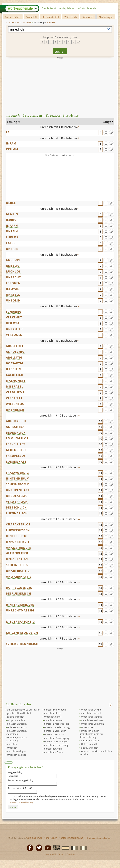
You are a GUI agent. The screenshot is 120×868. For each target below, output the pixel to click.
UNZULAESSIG (17, 496)
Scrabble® (31, 17)
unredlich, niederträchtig (57, 724)
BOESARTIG (15, 363)
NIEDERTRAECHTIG (20, 621)
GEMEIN (12, 214)
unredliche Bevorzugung (57, 738)
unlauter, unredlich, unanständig (16, 732)
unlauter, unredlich (17, 724)
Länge (107, 122)
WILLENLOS (15, 404)
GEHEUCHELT (16, 450)
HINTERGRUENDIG (20, 605)
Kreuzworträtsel (51, 17)
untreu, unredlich (90, 741)
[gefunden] (106, 133)
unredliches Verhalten (92, 720)
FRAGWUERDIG (17, 473)
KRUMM (12, 149)
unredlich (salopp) (16, 751)
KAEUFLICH (15, 375)
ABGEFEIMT (15, 346)
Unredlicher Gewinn (91, 710)
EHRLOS (12, 237)
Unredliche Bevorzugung (57, 741)
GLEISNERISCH (17, 553)
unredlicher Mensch (91, 713)
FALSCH (12, 243)
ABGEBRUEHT (16, 421)
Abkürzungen (106, 17)
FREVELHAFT (16, 444)
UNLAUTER (14, 329)
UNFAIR (12, 249)
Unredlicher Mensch (91, 717)
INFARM (12, 226)
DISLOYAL (14, 323)
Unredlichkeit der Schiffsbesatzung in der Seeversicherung (91, 734)
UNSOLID (13, 300)
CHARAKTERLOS (18, 524)
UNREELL (13, 295)
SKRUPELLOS (16, 456)
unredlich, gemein (53, 720)
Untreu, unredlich (90, 744)
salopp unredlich (16, 717)
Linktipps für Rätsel (54, 854)
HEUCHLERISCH (18, 559)
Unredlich (12, 748)
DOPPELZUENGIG (19, 588)
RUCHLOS (13, 271)
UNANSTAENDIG (19, 548)
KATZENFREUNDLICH (22, 633)
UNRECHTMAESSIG (20, 610)
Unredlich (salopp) (16, 755)
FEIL (9, 132)
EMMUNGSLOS (17, 438)
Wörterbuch (71, 17)
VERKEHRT (14, 317)
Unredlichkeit (88, 727)
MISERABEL (15, 386)
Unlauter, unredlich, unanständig (17, 739)
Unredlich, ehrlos (53, 717)
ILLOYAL (12, 289)
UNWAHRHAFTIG (19, 577)
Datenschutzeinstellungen (99, 838)
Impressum (51, 838)
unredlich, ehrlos (53, 713)
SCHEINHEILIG (17, 565)
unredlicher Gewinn (54, 752)
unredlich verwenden (55, 710)
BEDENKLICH (16, 433)
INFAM (11, 143)
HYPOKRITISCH (17, 542)
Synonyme (88, 17)
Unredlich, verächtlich (55, 734)
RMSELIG (13, 266)
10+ (78, 42)
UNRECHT (13, 277)
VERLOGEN (14, 335)
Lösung (12, 122)
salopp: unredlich (16, 720)
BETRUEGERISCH (19, 593)
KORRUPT (13, 260)
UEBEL (11, 203)
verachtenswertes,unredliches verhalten (96, 753)
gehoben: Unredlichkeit (19, 713)
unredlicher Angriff (54, 749)
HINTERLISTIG (17, 536)
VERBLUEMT (15, 392)
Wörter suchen (13, 17)
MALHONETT (16, 381)
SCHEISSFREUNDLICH (22, 644)
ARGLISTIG (14, 357)
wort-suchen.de (34, 838)
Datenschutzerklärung (22, 802)
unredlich (12, 744)
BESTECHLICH (16, 507)
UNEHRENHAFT (18, 490)
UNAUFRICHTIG (18, 571)
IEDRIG (11, 220)
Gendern (71, 854)
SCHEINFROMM (18, 484)
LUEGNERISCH (17, 513)
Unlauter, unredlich (17, 727)
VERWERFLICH (17, 502)
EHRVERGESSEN (18, 530)
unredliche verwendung (56, 745)
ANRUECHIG (15, 352)
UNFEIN (12, 231)
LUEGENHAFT (16, 462)
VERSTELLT (14, 398)
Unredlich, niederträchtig (57, 727)
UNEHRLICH (15, 410)
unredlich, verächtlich (55, 731)
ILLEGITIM (14, 369)
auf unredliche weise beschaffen (24, 710)
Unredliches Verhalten (92, 724)
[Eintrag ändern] (112, 133)
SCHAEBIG (14, 312)
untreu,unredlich (90, 748)
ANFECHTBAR (16, 427)
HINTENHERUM (18, 478)
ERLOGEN (13, 283)
